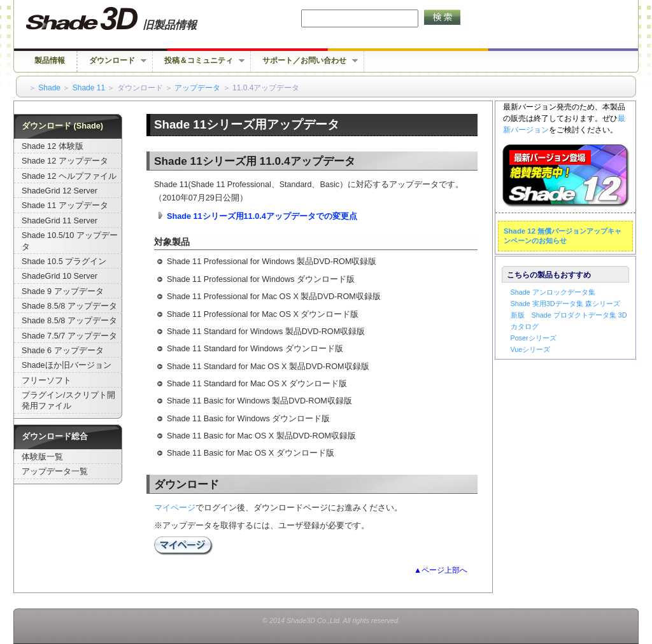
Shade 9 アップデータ (63, 291)
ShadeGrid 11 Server (60, 221)
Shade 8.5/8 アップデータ (69, 306)
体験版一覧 (42, 457)
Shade (49, 88)
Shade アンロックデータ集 (553, 292)
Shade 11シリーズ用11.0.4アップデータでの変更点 (262, 216)
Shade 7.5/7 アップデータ (69, 336)
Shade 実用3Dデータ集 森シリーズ (565, 304)
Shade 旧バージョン (123, 19)
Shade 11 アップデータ (65, 206)
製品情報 (50, 60)
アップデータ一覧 (55, 472)
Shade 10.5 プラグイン (64, 262)
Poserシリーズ (534, 338)
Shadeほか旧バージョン (67, 365)
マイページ (175, 508)
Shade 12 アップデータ (65, 161)
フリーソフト (46, 381)
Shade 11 (89, 88)
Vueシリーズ (531, 349)
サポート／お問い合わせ (304, 61)
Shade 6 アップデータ (63, 351)
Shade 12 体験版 (53, 146)
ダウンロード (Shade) (62, 126)
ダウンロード (112, 61)
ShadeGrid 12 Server (60, 191)
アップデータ (197, 88)
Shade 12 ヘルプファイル (69, 176)
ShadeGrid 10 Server (60, 276)
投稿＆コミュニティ (199, 61)
